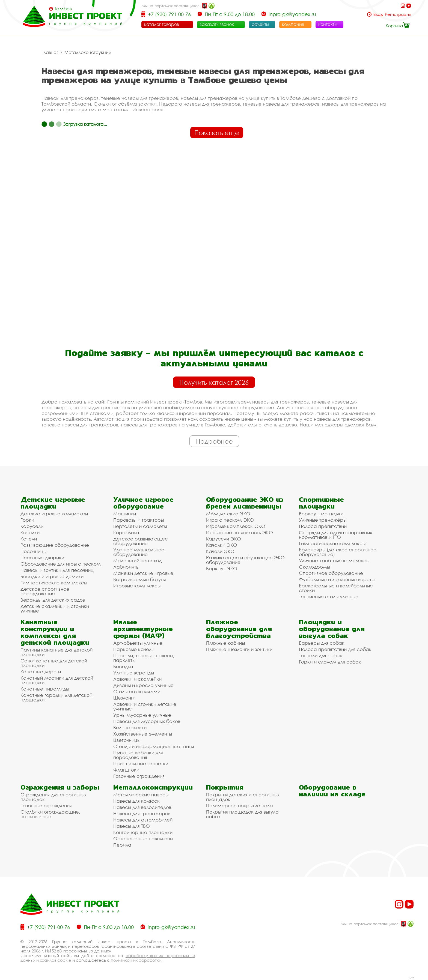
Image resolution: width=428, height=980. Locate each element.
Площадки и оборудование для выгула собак (332, 629)
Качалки (30, 532)
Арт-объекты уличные (138, 643)
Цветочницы (127, 740)
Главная (50, 52)
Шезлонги (124, 698)
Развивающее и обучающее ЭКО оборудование (245, 560)
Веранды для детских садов (53, 600)
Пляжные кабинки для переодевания (138, 755)
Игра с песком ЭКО (230, 520)
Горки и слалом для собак (330, 662)
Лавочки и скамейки (137, 679)
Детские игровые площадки (53, 503)
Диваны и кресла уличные (143, 685)
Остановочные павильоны (143, 839)
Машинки (125, 514)
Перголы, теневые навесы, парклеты (144, 658)
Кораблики (126, 532)
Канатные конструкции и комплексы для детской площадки (55, 632)
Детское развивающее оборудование (141, 541)
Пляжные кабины (225, 643)
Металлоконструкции (88, 52)
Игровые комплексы (137, 586)
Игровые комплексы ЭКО (236, 526)
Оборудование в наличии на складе (332, 791)
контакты (328, 24)
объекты (260, 24)
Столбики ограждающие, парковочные (50, 814)
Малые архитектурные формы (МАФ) (143, 629)
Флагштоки (126, 770)
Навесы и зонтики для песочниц (57, 570)
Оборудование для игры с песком (61, 564)
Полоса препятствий (323, 526)
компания (293, 24)
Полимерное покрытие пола (240, 806)
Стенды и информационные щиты (154, 746)
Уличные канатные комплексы (334, 561)
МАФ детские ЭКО (228, 514)
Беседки (123, 666)
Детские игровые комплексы (54, 514)
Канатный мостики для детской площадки (57, 680)
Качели (29, 539)
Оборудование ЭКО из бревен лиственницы (245, 503)
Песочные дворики (42, 558)
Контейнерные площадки (143, 832)
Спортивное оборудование (331, 573)
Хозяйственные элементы (143, 734)
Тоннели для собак (321, 655)
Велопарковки (130, 727)
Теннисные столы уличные (329, 597)
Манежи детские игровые (143, 573)
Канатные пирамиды (45, 689)
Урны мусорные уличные (142, 715)
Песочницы (33, 551)
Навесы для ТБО (132, 826)
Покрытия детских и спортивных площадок (243, 797)
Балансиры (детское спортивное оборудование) (338, 552)
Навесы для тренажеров (142, 813)
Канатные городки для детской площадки (56, 697)
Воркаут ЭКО (222, 568)
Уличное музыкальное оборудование (139, 552)
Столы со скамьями (137, 691)
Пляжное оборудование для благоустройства (239, 629)
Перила (122, 845)
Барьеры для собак (322, 643)
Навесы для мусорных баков (147, 721)
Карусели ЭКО (224, 539)
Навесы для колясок (136, 801)
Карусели (32, 526)
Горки (27, 520)
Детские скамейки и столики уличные (55, 608)
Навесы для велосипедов (142, 807)
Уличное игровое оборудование (143, 503)
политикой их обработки (136, 960)
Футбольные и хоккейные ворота (337, 579)
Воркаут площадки (321, 514)
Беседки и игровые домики (52, 576)
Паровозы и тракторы (139, 520)
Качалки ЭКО (222, 545)
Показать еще (217, 133)
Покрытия (225, 787)
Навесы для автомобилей (143, 820)
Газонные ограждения (139, 776)
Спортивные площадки (321, 503)
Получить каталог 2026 (214, 382)
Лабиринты (126, 567)
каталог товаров (161, 24)
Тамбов (63, 9)
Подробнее (214, 441)
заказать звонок (217, 24)
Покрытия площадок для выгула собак (242, 814)
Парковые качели (134, 649)
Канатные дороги (41, 672)
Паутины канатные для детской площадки (57, 652)
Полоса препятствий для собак (335, 649)
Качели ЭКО (220, 551)
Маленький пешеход (137, 561)
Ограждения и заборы (60, 787)
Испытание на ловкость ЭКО (240, 532)
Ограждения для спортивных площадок (53, 797)
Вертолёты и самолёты (140, 526)
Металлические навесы (141, 795)
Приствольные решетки (141, 764)
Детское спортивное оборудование (45, 591)
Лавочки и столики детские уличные (145, 706)
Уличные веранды (134, 673)
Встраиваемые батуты (139, 579)
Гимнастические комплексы (54, 583)
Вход (378, 14)
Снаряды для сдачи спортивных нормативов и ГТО (335, 535)
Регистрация (398, 14)
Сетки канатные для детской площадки (54, 663)
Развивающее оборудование (55, 545)
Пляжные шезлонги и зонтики (239, 649)
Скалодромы (314, 567)
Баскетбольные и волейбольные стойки (336, 588)
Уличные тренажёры (323, 520)
